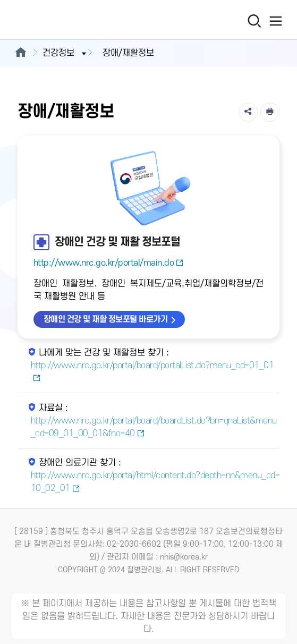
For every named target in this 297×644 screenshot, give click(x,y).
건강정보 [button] (65, 53)
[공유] (248, 112)
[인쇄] (270, 112)
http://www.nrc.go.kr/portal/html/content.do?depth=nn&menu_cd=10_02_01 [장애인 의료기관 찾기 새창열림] (155, 482)
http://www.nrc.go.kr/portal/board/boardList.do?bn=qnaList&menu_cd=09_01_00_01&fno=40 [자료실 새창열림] (154, 427)
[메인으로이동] (20, 53)
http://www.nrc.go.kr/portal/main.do (109, 263)
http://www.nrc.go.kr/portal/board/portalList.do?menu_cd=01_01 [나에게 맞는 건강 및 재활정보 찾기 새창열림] (152, 371)
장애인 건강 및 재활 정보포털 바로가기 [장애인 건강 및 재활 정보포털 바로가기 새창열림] (106, 319)
